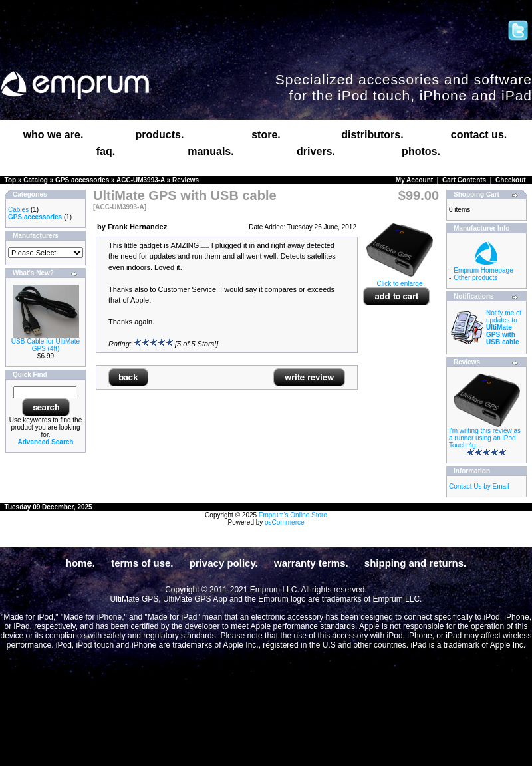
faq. (106, 151)
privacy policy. (224, 563)
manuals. (210, 151)
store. (266, 135)
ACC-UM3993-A (141, 180)
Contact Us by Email (479, 486)
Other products (475, 278)
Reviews (186, 180)
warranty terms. (311, 563)
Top (11, 180)
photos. (421, 151)
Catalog (36, 180)
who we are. (54, 135)
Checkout (511, 180)
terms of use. (142, 563)
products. (160, 135)
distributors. (372, 135)
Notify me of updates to (504, 327)
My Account (414, 180)
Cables (18, 210)
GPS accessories (82, 180)
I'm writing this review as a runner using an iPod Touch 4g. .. (485, 438)
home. (80, 563)
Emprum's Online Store (293, 515)
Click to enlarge (400, 281)
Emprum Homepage (483, 270)
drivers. (316, 151)
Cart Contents (464, 180)
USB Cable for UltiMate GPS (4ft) (46, 345)
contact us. (479, 135)
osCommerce (284, 522)
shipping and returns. (415, 563)
